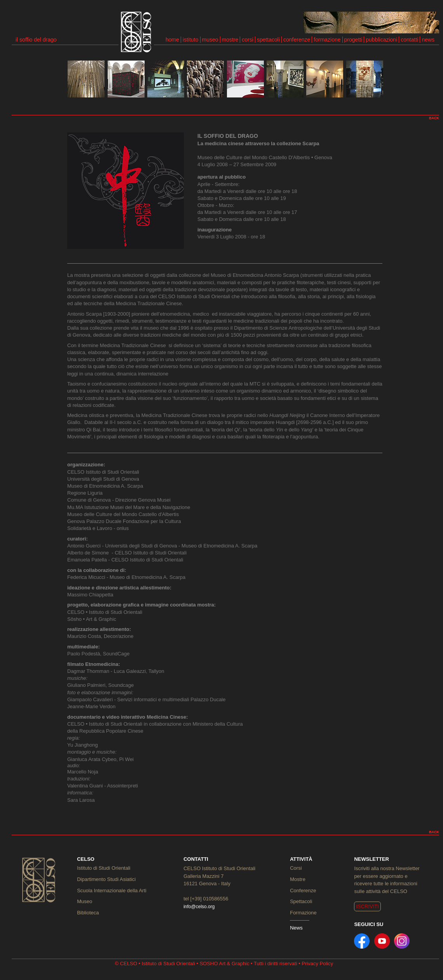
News (296, 928)
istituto (190, 40)
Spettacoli (301, 901)
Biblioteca (88, 913)
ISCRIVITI (367, 906)
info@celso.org (199, 907)
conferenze (297, 40)
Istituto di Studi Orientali (104, 868)
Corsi (296, 868)
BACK (434, 118)
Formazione (303, 913)
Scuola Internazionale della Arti (112, 891)
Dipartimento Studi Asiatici (106, 879)
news (428, 40)
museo (210, 40)
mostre (230, 40)
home (172, 40)
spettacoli (268, 40)
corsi (248, 40)
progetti (353, 40)
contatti (409, 40)
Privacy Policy (317, 963)
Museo (85, 901)
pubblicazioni (381, 40)
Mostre (298, 879)
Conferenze (303, 891)
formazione (327, 40)
